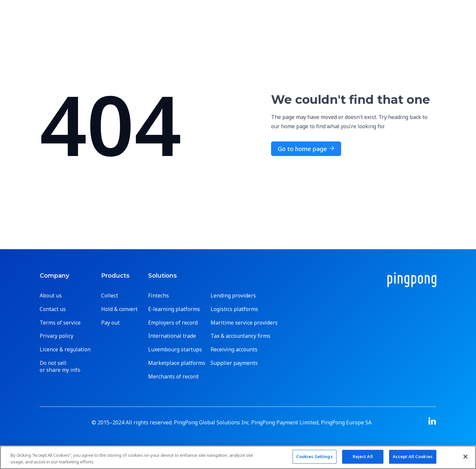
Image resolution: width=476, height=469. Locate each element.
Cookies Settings (315, 456)
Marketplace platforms (177, 363)
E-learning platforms (174, 309)
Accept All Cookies (413, 456)
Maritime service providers (244, 323)
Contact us (53, 309)
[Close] (465, 456)
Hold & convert (119, 309)
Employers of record (173, 323)
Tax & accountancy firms (240, 336)
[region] (238, 457)
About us (51, 296)
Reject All (363, 456)
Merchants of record (173, 377)
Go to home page (306, 149)
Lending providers (233, 296)
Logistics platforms (234, 309)
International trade (172, 336)
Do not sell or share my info (60, 367)
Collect (110, 296)
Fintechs (159, 296)
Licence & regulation (65, 350)
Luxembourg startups (175, 350)
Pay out (110, 323)
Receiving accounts (234, 350)
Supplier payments (234, 363)
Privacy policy (57, 336)
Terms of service (60, 323)
